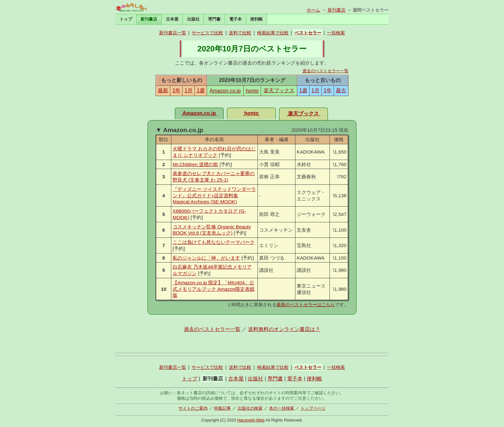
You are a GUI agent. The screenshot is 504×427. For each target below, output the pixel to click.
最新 (163, 90)
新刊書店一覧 (173, 33)
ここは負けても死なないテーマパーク (214, 242)
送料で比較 (240, 33)
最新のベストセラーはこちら (306, 305)
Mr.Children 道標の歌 (195, 164)
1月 (189, 90)
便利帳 (256, 19)
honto (252, 91)
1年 (176, 90)
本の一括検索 (282, 408)
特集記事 (222, 408)
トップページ (313, 408)
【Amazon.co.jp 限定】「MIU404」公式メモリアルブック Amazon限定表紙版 (214, 289)
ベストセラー (308, 33)
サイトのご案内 (193, 408)
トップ (126, 19)
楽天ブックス (279, 90)
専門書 (214, 19)
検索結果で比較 (273, 33)
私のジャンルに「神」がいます (206, 258)
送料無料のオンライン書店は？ (284, 329)
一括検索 (336, 33)
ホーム (313, 10)
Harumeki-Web (251, 420)
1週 (201, 90)
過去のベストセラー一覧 (325, 71)
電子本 (235, 19)
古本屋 (172, 19)
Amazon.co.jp (225, 91)
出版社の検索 (250, 408)
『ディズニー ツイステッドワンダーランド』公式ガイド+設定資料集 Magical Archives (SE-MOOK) (214, 196)
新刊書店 (337, 10)
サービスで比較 (207, 33)
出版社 (193, 19)
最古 (341, 90)
